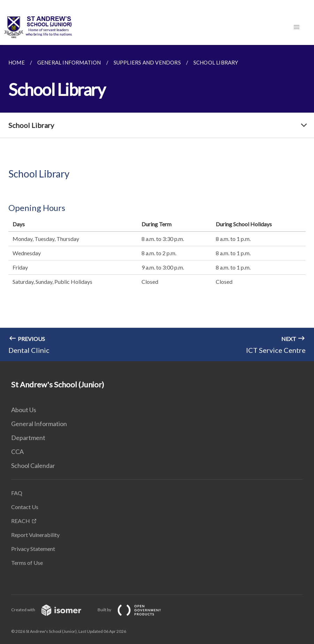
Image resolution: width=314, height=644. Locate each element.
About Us (24, 410)
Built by (135, 610)
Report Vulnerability (35, 535)
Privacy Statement (33, 549)
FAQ (17, 493)
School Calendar (33, 465)
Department (28, 438)
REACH (21, 521)
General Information (39, 424)
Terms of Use (27, 563)
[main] (157, 203)
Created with (52, 610)
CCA (17, 452)
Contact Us (25, 507)
